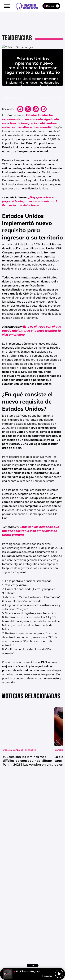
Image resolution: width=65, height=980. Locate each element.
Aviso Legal (40, 942)
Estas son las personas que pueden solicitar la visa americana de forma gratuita (31, 563)
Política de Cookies (29, 946)
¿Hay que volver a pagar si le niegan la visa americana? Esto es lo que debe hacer (30, 234)
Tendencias (17, 38)
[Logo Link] (29, 6)
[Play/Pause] (59, 974)
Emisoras (23, 942)
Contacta (8, 942)
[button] (7, 6)
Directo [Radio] (51, 6)
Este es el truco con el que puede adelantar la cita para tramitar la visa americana (32, 363)
